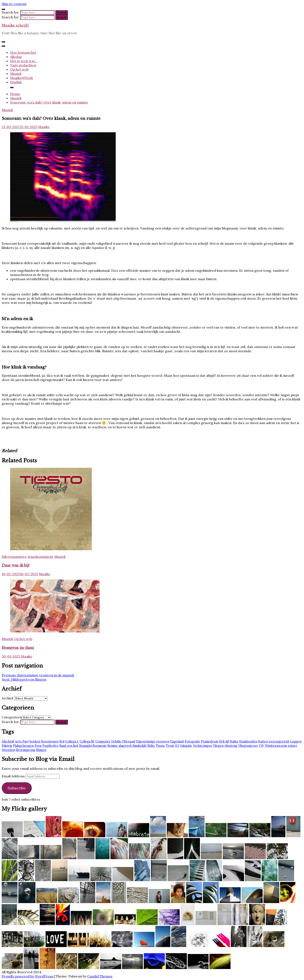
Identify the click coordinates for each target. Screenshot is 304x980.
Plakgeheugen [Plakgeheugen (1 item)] (23, 746)
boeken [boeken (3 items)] (35, 741)
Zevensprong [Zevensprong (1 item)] (26, 750)
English (16, 82)
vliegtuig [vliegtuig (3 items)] (231, 746)
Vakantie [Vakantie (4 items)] (186, 746)
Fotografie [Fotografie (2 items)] (192, 741)
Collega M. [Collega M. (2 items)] (87, 741)
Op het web (19, 69)
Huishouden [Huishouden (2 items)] (248, 741)
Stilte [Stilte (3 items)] (151, 746)
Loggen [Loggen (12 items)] (296, 741)
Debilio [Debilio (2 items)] (116, 741)
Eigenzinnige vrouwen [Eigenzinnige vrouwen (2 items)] (153, 741)
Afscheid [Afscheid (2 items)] (8, 741)
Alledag (16, 57)
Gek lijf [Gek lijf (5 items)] (224, 741)
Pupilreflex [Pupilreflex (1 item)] (50, 746)
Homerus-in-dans (18, 648)
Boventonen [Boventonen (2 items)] (50, 741)
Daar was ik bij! (16, 565)
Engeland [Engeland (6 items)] (177, 741)
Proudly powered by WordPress (28, 976)
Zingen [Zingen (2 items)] (41, 750)
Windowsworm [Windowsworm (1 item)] (276, 746)
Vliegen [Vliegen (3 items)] (218, 746)
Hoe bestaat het (23, 52)
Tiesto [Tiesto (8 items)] (160, 746)
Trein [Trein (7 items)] (170, 746)
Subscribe (17, 788)
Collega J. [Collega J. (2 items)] (72, 741)
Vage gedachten (23, 65)
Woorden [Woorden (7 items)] (8, 750)
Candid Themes (100, 976)
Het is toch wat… (24, 61)
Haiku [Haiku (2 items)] (234, 741)
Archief (7, 698)
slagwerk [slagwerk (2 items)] (125, 746)
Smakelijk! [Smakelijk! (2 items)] (140, 746)
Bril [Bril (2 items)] (62, 741)
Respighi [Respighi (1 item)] (85, 746)
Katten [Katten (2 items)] (263, 741)
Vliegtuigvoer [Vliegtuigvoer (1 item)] (248, 746)
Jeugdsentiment (40, 557)
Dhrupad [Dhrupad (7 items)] (129, 741)
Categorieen (12, 717)
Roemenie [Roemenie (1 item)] (100, 746)
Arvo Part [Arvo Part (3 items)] (22, 741)
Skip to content (14, 4)
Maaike (44, 127)
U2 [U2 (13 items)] (177, 746)
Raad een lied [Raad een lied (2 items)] (69, 746)
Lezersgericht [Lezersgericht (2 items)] (279, 741)
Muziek (16, 74)
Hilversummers (14, 557)
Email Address (14, 776)
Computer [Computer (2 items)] (103, 741)
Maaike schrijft (15, 25)
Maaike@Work (22, 78)
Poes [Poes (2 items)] (38, 746)
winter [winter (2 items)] (292, 746)
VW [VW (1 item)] (261, 746)
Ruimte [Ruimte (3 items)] (113, 746)
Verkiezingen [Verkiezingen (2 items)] (202, 746)
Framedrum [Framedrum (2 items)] (210, 741)
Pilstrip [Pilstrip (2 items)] (7, 746)
